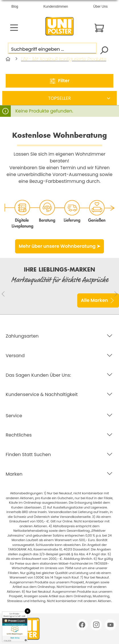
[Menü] (14, 28)
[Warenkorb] (99, 28)
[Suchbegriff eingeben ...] (52, 48)
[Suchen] (104, 50)
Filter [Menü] (60, 80)
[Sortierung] (59, 98)
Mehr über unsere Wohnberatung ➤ (59, 246)
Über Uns (100, 7)
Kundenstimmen (56, 7)
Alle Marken (98, 300)
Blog (15, 7)
